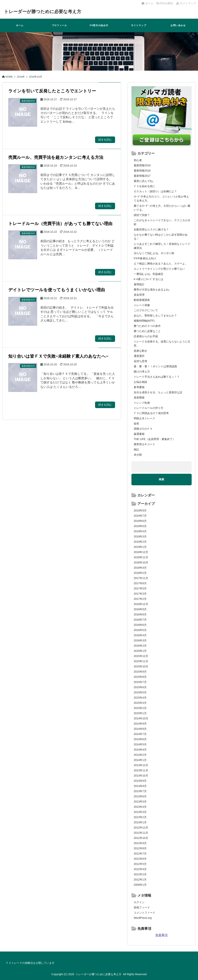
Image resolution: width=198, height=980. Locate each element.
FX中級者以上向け (145, 258)
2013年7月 (140, 791)
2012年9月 (140, 843)
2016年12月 (141, 604)
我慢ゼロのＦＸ (143, 429)
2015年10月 (141, 666)
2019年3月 (140, 536)
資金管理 (139, 295)
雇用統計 (139, 284)
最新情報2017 (142, 176)
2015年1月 (140, 713)
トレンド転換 (142, 403)
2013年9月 (140, 781)
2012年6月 (140, 859)
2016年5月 (140, 630)
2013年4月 (140, 807)
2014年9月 (140, 724)
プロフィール (59, 25)
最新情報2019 (142, 165)
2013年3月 (140, 812)
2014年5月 (140, 744)
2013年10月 (141, 776)
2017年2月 (140, 599)
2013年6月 (140, 796)
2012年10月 (141, 838)
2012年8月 (140, 848)
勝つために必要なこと (147, 331)
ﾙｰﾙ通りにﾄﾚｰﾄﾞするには (149, 279)
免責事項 (161, 935)
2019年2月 (140, 542)
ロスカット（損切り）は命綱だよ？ (155, 191)
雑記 (136, 449)
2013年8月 (140, 786)
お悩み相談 (140, 382)
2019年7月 (140, 516)
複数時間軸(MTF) (144, 321)
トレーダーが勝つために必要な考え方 (48, 11)
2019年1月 (140, 547)
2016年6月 (140, 625)
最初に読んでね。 (145, 181)
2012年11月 (141, 833)
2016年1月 (140, 651)
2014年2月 (140, 755)
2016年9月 (140, 609)
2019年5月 (140, 526)
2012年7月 (140, 854)
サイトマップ (186, 3)
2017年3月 (140, 594)
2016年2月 (140, 646)
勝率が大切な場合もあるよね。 (153, 290)
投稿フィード (142, 907)
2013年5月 (140, 802)
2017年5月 (140, 588)
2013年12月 (141, 765)
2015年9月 (140, 672)
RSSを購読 (165, 3)
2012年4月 (140, 869)
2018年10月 (141, 562)
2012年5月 (140, 864)
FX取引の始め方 (99, 25)
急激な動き (140, 351)
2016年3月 (140, 640)
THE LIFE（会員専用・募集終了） (154, 439)
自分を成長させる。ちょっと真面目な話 (158, 392)
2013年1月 (140, 822)
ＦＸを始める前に (145, 186)
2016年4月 (140, 635)
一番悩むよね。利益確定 (149, 274)
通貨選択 (139, 356)
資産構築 (139, 398)
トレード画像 (142, 305)
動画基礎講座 (142, 300)
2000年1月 (140, 885)
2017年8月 (140, 583)
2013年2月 (140, 817)
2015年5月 (140, 692)
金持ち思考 (140, 361)
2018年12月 (141, 552)
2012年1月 (140, 880)
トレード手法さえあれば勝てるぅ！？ (157, 377)
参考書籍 (139, 387)
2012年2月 (140, 874)
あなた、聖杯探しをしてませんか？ (155, 316)
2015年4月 (140, 698)
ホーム (147, 3)
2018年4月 (140, 568)
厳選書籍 (139, 434)
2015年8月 (140, 677)
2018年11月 (141, 557)
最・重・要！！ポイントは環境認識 (155, 366)
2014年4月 (140, 750)
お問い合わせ (178, 25)
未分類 (138, 455)
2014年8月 (140, 729)
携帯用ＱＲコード (144, 444)
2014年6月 (140, 739)
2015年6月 (140, 687)
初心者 (138, 160)
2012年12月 (141, 828)
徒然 (136, 423)
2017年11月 (141, 578)
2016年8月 (140, 614)
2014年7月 (140, 734)
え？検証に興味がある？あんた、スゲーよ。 (161, 264)
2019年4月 (140, 531)
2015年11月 (141, 661)
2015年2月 (140, 708)
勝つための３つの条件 (147, 326)
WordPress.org (143, 918)
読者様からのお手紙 (146, 336)
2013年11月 (141, 770)
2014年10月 (141, 718)
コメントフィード (145, 913)
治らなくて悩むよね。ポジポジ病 (154, 253)
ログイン (139, 902)
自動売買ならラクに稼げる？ (151, 229)
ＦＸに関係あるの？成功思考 (151, 413)
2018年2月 (140, 573)
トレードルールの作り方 (149, 408)
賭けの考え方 (142, 372)
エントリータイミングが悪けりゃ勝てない (159, 269)
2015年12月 (141, 656)
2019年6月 (140, 521)
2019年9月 (140, 511)
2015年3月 (140, 703)
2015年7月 (140, 682)
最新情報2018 (142, 171)
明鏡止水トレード (145, 418)
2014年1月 (140, 760)
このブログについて (146, 310)
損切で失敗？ (142, 215)
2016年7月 (140, 620)
